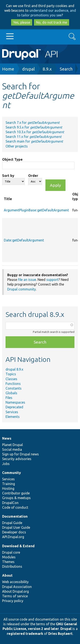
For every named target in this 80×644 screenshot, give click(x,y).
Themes (8, 562)
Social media (12, 449)
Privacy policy (13, 601)
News (7, 438)
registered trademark (25, 634)
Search (66, 69)
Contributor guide (16, 493)
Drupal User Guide (16, 527)
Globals (11, 393)
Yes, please (22, 22)
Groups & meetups (16, 498)
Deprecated (14, 407)
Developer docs (14, 532)
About (7, 575)
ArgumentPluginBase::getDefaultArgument (36, 210)
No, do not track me (52, 22)
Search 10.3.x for (35, 132)
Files (9, 398)
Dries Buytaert (60, 634)
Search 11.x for (33, 137)
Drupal (66, 629)
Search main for (34, 141)
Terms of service (15, 596)
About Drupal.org (15, 591)
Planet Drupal (12, 445)
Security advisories (17, 459)
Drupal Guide (12, 523)
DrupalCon (10, 503)
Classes (11, 379)
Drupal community (22, 289)
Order (33, 176)
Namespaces (15, 402)
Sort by (8, 176)
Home (8, 69)
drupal (28, 69)
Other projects (17, 146)
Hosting (8, 488)
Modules (9, 557)
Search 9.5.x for (34, 127)
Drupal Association (17, 587)
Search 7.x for (33, 123)
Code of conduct (15, 507)
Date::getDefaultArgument (24, 240)
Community (12, 473)
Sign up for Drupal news (20, 454)
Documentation (15, 516)
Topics (11, 374)
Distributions (12, 566)
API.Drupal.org (13, 537)
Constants (14, 388)
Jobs (6, 464)
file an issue (27, 280)
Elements (13, 417)
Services (12, 412)
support (52, 280)
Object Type (12, 159)
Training (9, 484)
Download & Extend (18, 546)
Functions (13, 384)
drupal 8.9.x (14, 369)
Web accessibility (15, 582)
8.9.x (47, 69)
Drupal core (11, 552)
